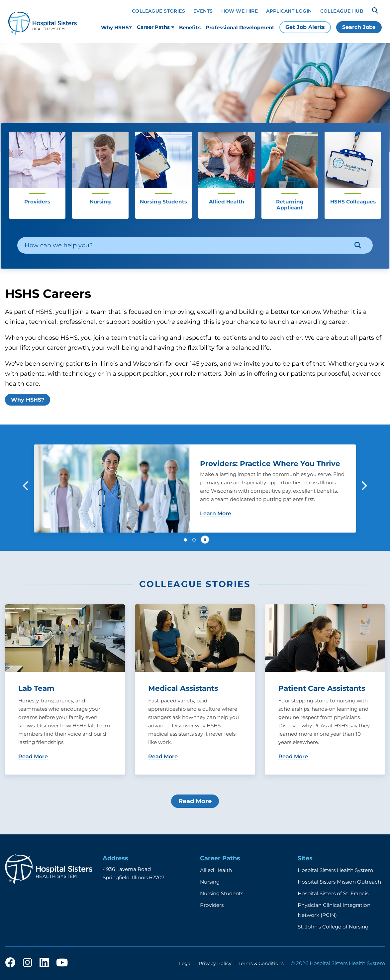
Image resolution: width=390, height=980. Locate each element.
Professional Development (240, 27)
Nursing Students (222, 893)
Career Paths (155, 27)
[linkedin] (44, 963)
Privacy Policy (215, 963)
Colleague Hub (342, 11)
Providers (212, 905)
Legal (185, 963)
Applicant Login (289, 11)
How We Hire (240, 11)
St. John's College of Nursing (333, 927)
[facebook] (10, 963)
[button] (26, 486)
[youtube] (62, 963)
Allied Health (216, 870)
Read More (195, 801)
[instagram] (28, 963)
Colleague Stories (158, 11)
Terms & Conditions (261, 963)
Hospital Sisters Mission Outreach (339, 882)
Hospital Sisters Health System (335, 870)
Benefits (190, 27)
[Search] (375, 11)
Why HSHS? (116, 27)
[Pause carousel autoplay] (205, 540)
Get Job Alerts (305, 27)
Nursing (210, 882)
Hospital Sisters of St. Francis (333, 893)
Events (203, 11)
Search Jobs (359, 27)
